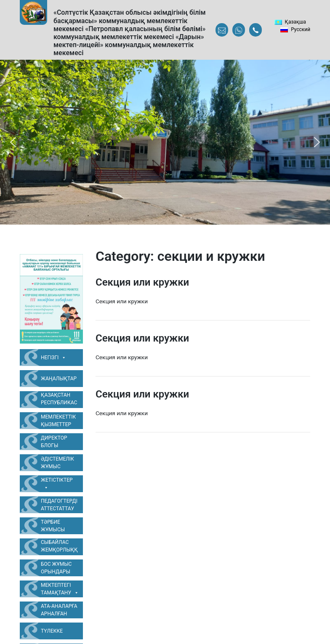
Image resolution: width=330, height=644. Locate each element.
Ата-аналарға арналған (59, 610)
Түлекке (52, 631)
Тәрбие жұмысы (53, 526)
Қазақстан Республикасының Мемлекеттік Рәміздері (59, 400)
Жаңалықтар (59, 379)
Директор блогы (54, 442)
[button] (13, 142)
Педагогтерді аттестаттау (59, 505)
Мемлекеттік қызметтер (58, 421)
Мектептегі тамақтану (60, 589)
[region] (165, 142)
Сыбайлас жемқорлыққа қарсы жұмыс (59, 547)
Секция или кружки (142, 282)
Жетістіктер (57, 484)
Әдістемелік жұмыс (57, 463)
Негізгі (53, 358)
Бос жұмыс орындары (56, 568)
